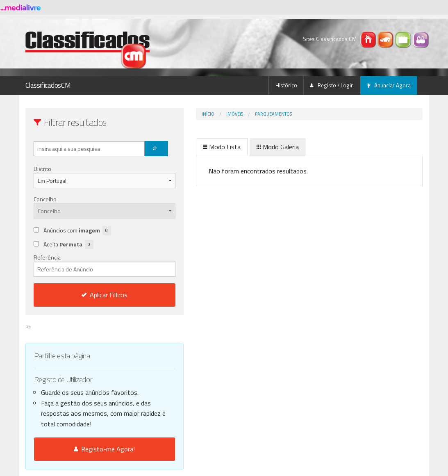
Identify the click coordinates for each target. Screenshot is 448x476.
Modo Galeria (244, 147)
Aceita (68, 245)
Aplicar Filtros (87, 295)
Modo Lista (188, 147)
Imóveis (201, 114)
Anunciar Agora (389, 85)
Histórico (286, 85)
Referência (88, 265)
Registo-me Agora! (88, 449)
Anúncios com (77, 231)
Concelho (45, 199)
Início (174, 114)
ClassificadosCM (48, 85)
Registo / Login (332, 85)
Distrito (42, 169)
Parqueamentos (239, 114)
